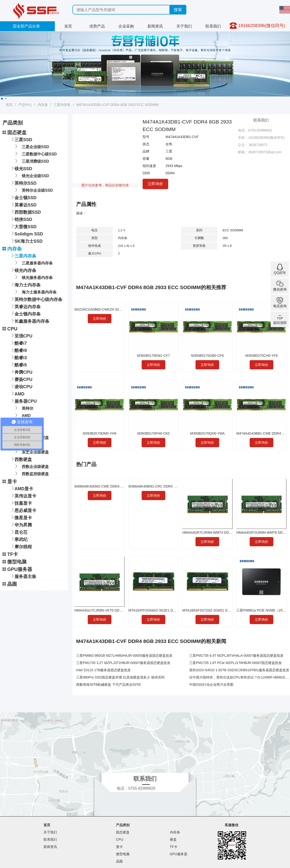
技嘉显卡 (21, 503)
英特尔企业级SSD (33, 190)
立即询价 (155, 184)
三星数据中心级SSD (35, 154)
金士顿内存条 (25, 313)
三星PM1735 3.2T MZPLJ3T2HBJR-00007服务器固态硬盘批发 (123, 663)
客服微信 (232, 825)
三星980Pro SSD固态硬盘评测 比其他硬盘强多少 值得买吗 (120, 677)
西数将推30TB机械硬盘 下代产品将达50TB (108, 685)
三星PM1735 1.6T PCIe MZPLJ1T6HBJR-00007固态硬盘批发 (236, 663)
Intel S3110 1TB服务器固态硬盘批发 (103, 670)
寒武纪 (19, 539)
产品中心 (25, 105)
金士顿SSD (23, 197)
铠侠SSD (21, 219)
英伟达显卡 (23, 495)
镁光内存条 (23, 270)
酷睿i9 (18, 350)
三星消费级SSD (31, 161)
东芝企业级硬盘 (31, 452)
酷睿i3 (18, 357)
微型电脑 (14, 562)
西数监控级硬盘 (31, 473)
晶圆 (10, 584)
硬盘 (173, 839)
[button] (2, 99)
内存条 (43, 105)
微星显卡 (21, 517)
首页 (68, 26)
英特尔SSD (23, 183)
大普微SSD (23, 226)
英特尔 (23, 408)
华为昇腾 (21, 524)
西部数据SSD (25, 212)
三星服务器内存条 (33, 263)
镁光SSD (21, 168)
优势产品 (97, 26)
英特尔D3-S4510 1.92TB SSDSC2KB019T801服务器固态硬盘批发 (239, 670)
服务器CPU (23, 401)
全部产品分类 (26, 26)
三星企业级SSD (31, 146)
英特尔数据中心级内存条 (36, 299)
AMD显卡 (21, 488)
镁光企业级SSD (31, 175)
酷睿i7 (18, 343)
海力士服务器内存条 (35, 292)
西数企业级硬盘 (31, 466)
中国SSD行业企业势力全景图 (211, 685)
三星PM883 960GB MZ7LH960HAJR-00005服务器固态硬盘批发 (124, 656)
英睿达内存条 (25, 306)
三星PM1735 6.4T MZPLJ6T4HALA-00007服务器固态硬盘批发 (236, 656)
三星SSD (21, 139)
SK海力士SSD (26, 241)
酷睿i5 (18, 364)
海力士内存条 (25, 284)
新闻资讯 (155, 26)
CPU (10, 329)
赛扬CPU (21, 379)
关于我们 (184, 26)
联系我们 (213, 26)
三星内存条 (62, 105)
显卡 (10, 481)
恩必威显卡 (23, 510)
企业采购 (126, 26)
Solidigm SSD (26, 233)
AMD (17, 393)
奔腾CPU (21, 372)
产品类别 (123, 825)
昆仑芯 (19, 532)
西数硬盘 (21, 459)
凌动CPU (21, 386)
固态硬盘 (14, 132)
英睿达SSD (23, 204)
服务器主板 (23, 576)
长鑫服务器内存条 (29, 321)
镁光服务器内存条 (33, 277)
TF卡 (10, 554)
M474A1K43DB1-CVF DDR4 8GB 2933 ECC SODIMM (118, 105)
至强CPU (21, 335)
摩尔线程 (21, 546)
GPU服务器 (17, 569)
